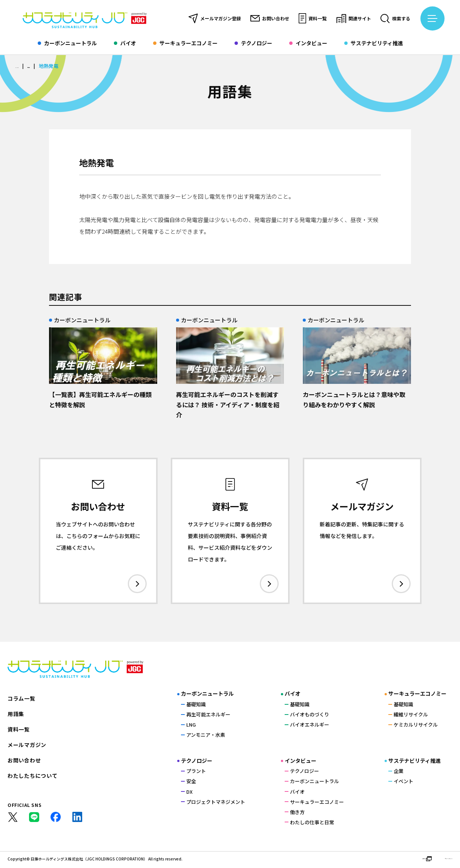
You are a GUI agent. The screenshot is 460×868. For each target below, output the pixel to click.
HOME (22, 66)
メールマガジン (27, 746)
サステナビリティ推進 (374, 44)
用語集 (46, 66)
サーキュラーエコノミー (185, 44)
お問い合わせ (270, 18)
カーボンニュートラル (67, 44)
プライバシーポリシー (432, 860)
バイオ (125, 44)
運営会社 (385, 860)
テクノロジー (253, 44)
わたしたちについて (32, 777)
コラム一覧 (21, 699)
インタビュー (308, 44)
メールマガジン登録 (215, 18)
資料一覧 (313, 18)
